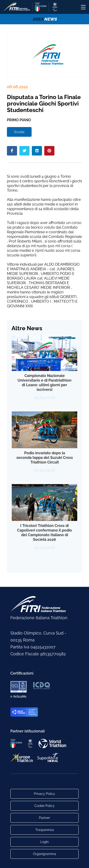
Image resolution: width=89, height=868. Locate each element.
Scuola (19, 132)
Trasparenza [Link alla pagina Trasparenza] (45, 830)
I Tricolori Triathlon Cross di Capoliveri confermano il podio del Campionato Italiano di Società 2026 (44, 533)
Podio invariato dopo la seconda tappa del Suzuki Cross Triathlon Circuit (45, 458)
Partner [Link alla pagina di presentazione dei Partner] (44, 818)
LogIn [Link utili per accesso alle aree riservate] (44, 842)
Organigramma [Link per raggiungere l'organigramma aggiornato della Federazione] (44, 854)
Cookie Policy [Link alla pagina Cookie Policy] (44, 806)
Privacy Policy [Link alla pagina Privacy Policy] (44, 794)
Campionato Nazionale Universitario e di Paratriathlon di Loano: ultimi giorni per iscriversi (44, 383)
